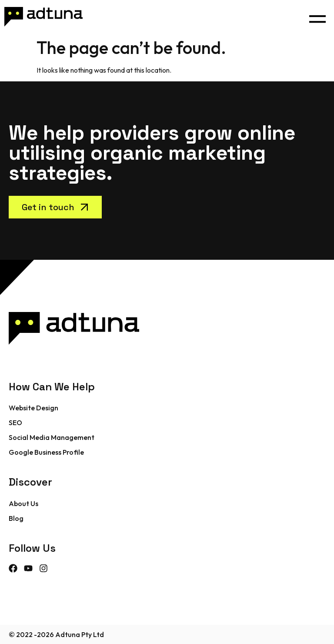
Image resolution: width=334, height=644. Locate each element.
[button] (317, 17)
